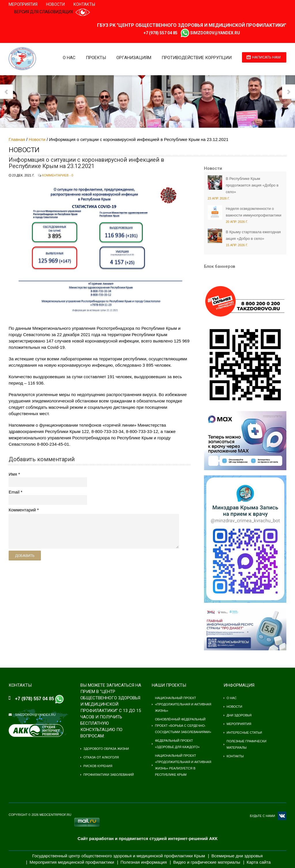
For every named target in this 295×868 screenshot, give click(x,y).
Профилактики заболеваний (109, 775)
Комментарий (22, 510)
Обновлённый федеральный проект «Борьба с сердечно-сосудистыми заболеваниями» (183, 726)
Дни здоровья (239, 715)
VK (282, 816)
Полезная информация (144, 862)
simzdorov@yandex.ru (215, 33)
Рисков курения (98, 766)
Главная (17, 139)
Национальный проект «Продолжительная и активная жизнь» (183, 704)
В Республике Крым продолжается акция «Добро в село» (252, 185)
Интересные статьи (244, 733)
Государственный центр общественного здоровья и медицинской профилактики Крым (119, 856)
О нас (69, 58)
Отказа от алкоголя (101, 757)
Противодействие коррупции (197, 58)
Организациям (134, 58)
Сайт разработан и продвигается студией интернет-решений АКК (147, 838)
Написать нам (266, 57)
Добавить (25, 556)
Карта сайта (259, 862)
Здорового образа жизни (106, 749)
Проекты (96, 58)
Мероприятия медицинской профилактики (72, 862)
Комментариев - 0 (58, 175)
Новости (55, 4)
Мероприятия (23, 4)
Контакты (84, 4)
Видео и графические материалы (207, 862)
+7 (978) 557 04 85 (160, 33)
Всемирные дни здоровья (237, 856)
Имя (13, 474)
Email (14, 492)
